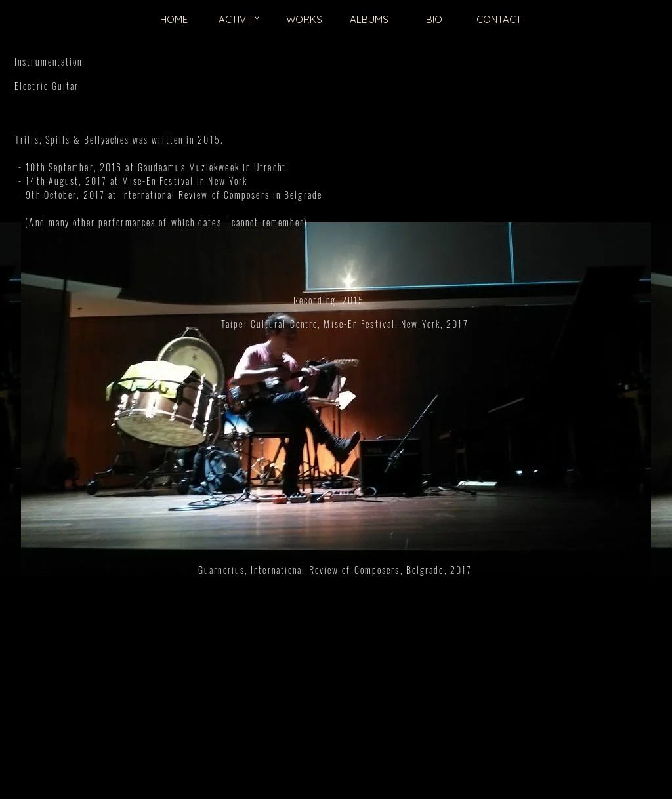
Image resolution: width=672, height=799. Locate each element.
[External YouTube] (335, 432)
